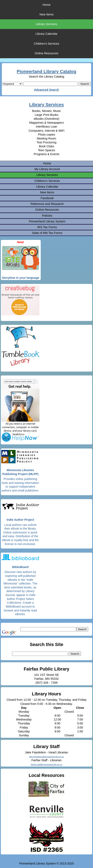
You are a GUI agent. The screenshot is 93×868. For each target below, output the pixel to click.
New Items (46, 14)
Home (46, 5)
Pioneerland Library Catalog (46, 71)
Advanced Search (47, 90)
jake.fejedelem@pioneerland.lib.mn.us (46, 757)
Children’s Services (47, 44)
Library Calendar (46, 34)
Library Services (46, 24)
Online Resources (46, 53)
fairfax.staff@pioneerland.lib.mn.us (47, 764)
